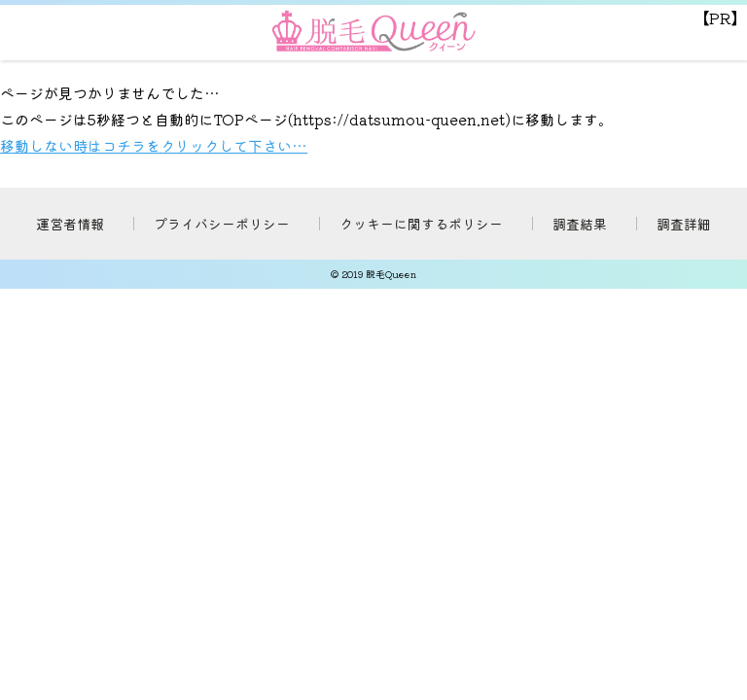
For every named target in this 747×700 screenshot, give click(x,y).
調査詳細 (684, 224)
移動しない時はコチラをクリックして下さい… (154, 145)
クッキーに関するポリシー (421, 224)
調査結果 (580, 224)
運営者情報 (70, 224)
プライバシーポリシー (222, 224)
